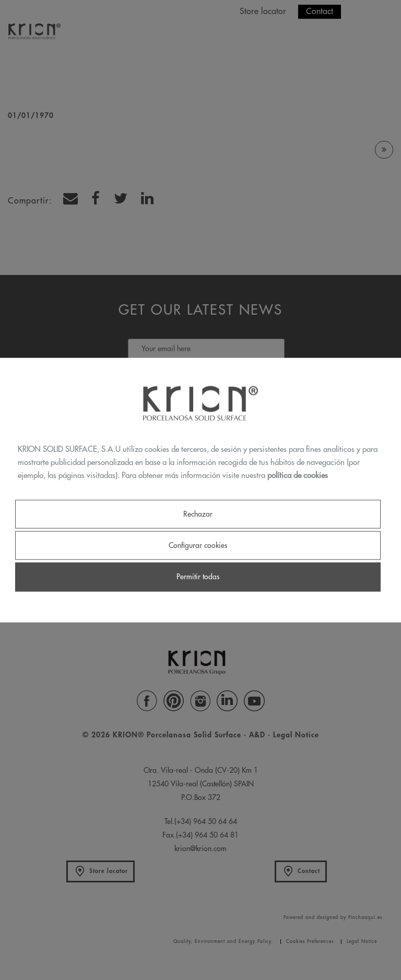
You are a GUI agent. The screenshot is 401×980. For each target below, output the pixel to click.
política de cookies (298, 475)
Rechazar (198, 514)
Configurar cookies (198, 545)
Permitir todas (198, 577)
